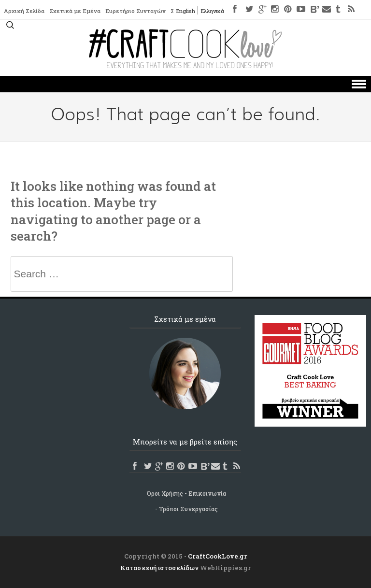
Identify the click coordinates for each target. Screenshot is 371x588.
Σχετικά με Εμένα (77, 11)
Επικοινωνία (207, 493)
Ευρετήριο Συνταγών (139, 11)
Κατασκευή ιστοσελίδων (159, 568)
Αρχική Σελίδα (25, 11)
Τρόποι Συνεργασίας (188, 509)
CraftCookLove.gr (218, 556)
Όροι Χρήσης (165, 493)
